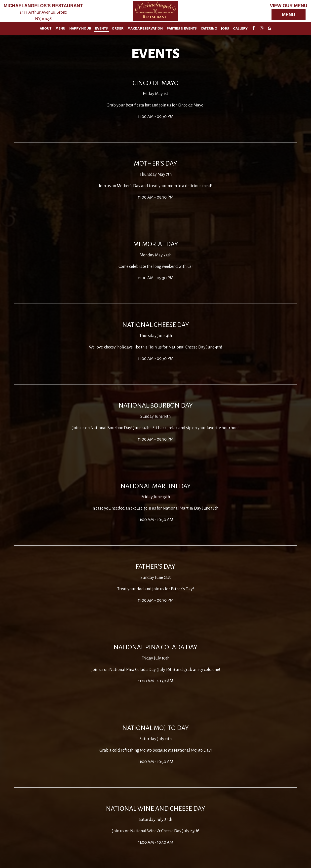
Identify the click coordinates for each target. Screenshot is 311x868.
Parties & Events (182, 28)
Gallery (240, 28)
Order (118, 28)
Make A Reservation (145, 28)
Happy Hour (80, 28)
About (46, 28)
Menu (289, 15)
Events (101, 28)
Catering (209, 28)
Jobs (225, 28)
